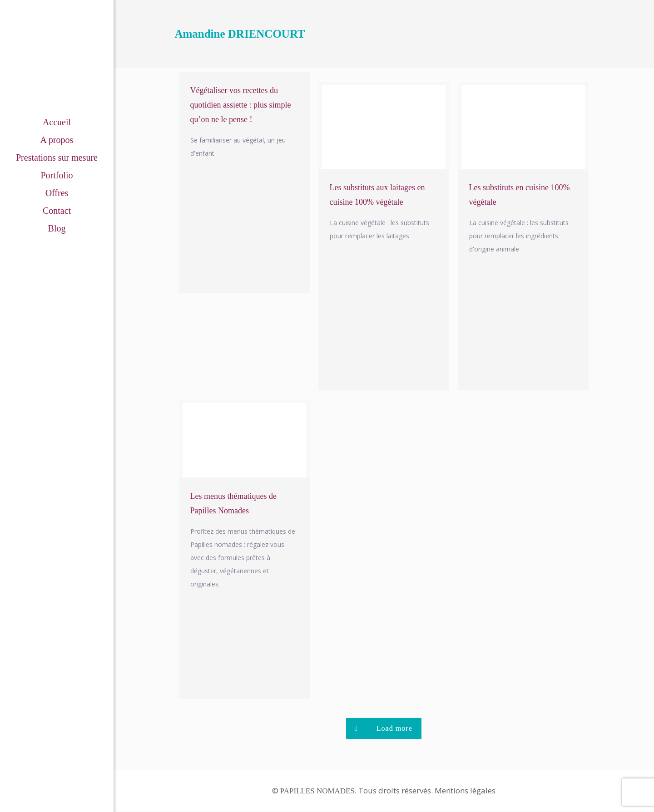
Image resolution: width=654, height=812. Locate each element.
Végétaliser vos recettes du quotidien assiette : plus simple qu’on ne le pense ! (241, 105)
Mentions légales (465, 792)
